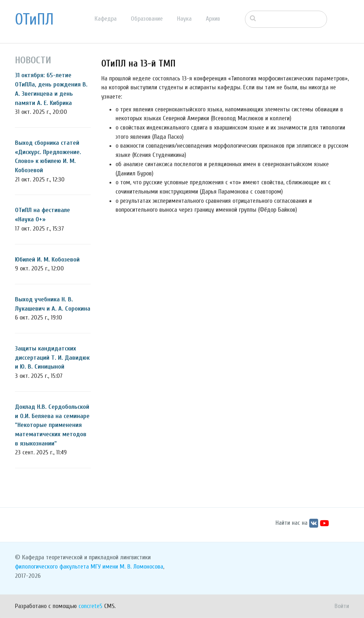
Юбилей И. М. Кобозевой (47, 260)
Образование (147, 19)
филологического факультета (52, 567)
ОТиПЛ (34, 20)
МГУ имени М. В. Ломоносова (127, 567)
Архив (213, 19)
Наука (184, 19)
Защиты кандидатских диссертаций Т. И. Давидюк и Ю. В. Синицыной (52, 358)
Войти (342, 606)
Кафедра (106, 19)
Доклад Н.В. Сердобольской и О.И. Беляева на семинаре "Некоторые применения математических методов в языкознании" (52, 425)
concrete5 (90, 606)
